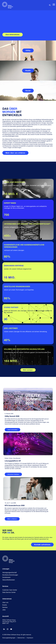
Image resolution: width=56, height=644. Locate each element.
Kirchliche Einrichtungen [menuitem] (10, 575)
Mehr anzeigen (28, 370)
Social (28, 91)
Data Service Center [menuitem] (9, 593)
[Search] (50, 5)
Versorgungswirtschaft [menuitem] (10, 573)
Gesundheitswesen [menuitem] (9, 580)
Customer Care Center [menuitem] (10, 590)
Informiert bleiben (13, 475)
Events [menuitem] (5, 605)
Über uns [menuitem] (5, 603)
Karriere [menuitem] (5, 608)
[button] (54, 4)
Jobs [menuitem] (4, 610)
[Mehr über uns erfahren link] (15, 153)
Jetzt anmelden (12, 430)
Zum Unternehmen (13, 35)
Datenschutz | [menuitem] (22, 638)
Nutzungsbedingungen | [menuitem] (10, 638)
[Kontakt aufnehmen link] (42, 545)
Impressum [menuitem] (30, 638)
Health (28, 71)
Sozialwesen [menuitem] (6, 578)
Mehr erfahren (12, 519)
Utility (28, 51)
